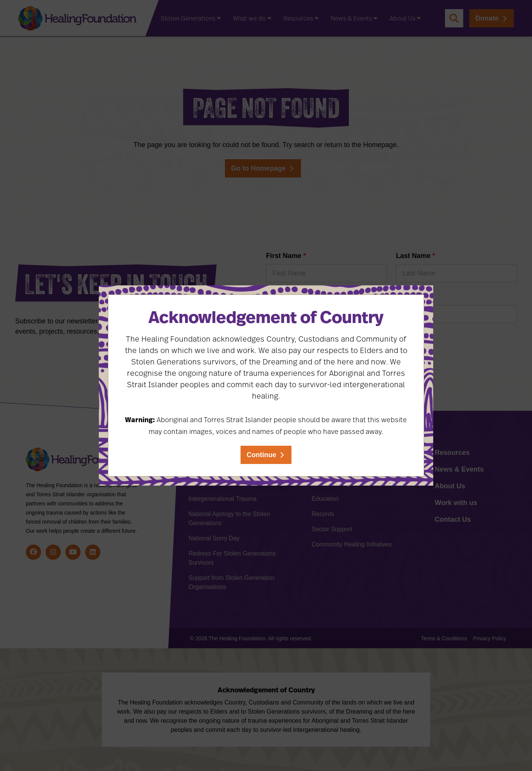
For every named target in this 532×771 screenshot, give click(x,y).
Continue (261, 455)
